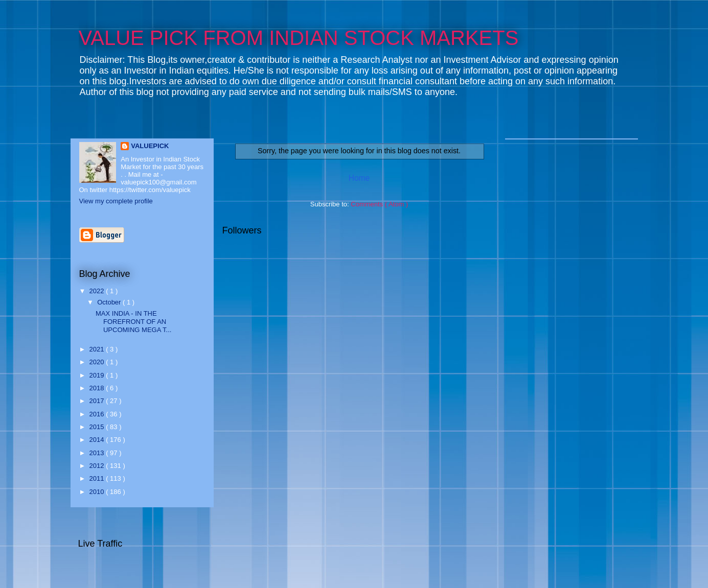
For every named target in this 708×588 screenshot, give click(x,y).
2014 (98, 440)
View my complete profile (116, 201)
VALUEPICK (150, 146)
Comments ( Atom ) (379, 204)
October (110, 302)
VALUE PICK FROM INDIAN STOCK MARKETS (299, 38)
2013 (98, 453)
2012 (98, 466)
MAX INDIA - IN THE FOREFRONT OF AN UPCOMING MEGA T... (133, 321)
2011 (98, 478)
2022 (98, 291)
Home (359, 178)
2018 (98, 388)
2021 (98, 349)
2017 (98, 401)
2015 (98, 427)
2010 (98, 492)
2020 (98, 362)
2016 (98, 414)
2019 (98, 375)
